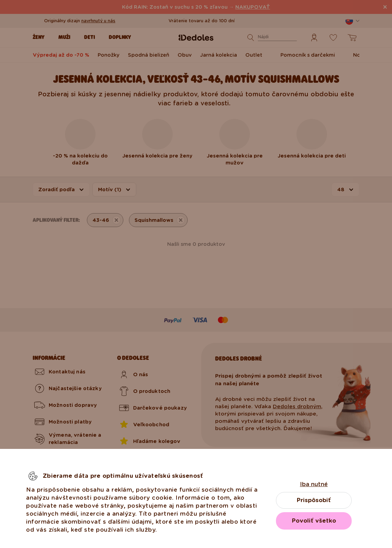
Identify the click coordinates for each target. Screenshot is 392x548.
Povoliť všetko (314, 521)
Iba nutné (314, 484)
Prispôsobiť (314, 500)
